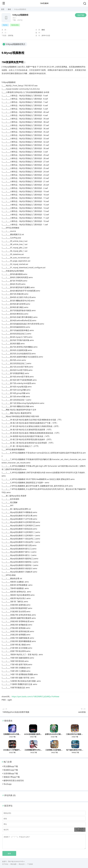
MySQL (5, 25)
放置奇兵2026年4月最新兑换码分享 (58, 734)
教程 (9, 9)
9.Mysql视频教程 (20, 15)
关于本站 (5, 864)
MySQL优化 (15, 25)
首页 (3, 9)
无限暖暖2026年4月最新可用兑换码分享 (17, 734)
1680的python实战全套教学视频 (16, 712)
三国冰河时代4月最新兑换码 (76, 734)
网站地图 (13, 864)
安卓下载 (81, 15)
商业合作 (22, 864)
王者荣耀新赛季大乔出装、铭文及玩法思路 (40, 750)
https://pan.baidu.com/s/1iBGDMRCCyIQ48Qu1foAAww (35, 697)
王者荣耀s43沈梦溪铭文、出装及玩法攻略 (60, 750)
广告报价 (30, 864)
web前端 (82, 712)
